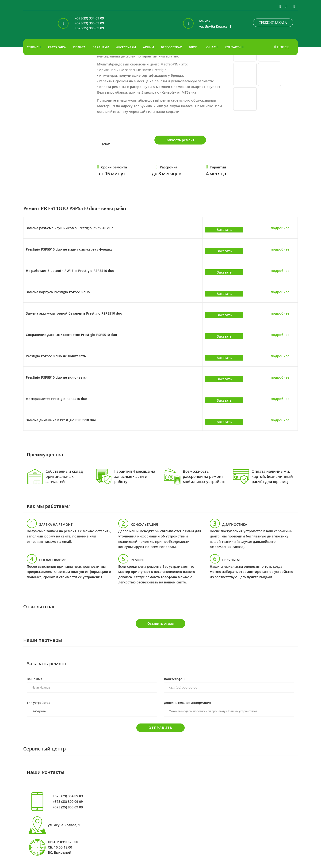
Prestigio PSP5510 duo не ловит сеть (56, 356)
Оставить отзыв (160, 623)
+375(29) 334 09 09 (89, 18)
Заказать (224, 230)
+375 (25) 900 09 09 (68, 807)
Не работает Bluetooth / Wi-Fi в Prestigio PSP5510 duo (70, 271)
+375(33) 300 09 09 (89, 23)
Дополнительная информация (187, 702)
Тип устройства (39, 702)
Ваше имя (34, 679)
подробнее (280, 228)
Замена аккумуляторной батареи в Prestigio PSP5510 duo (74, 313)
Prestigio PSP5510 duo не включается (57, 377)
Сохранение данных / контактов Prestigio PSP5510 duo (71, 335)
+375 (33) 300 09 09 (68, 802)
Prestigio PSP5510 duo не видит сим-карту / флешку (69, 249)
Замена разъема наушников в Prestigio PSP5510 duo (70, 228)
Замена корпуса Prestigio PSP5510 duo (58, 292)
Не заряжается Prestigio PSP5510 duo (57, 399)
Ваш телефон (174, 679)
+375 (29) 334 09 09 (68, 796)
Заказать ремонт (180, 140)
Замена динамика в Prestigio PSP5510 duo (61, 420)
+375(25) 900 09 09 (89, 28)
